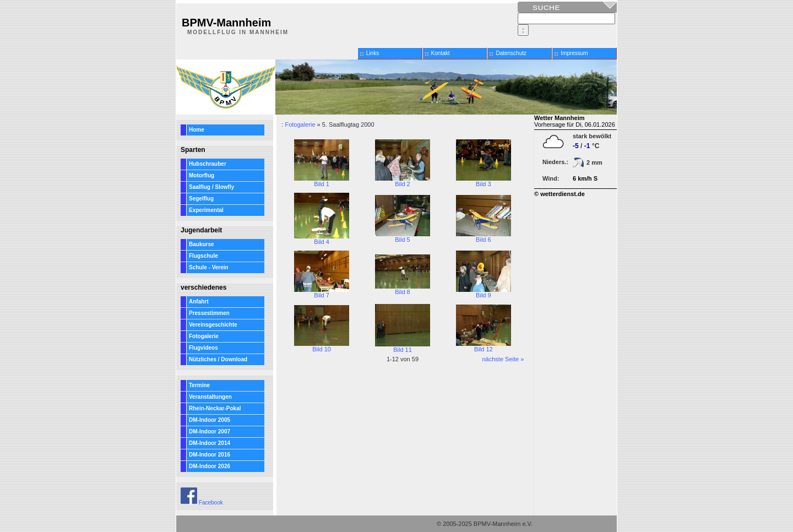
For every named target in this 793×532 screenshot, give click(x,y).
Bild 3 (484, 181)
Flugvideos (203, 348)
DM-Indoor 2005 (210, 420)
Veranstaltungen (210, 397)
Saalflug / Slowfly (211, 187)
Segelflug (201, 199)
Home (197, 130)
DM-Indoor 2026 (210, 466)
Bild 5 (403, 237)
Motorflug (202, 175)
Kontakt (441, 53)
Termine (199, 385)
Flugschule (203, 256)
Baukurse (202, 244)
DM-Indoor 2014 (210, 443)
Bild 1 (322, 181)
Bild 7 (322, 292)
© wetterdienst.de (560, 194)
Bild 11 (403, 347)
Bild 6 (484, 237)
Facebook (202, 503)
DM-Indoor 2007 (210, 431)
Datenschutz (511, 53)
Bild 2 (403, 181)
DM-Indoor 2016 (210, 455)
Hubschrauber (208, 164)
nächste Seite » (503, 359)
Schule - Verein (209, 267)
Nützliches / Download (218, 359)
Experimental (206, 210)
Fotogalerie (204, 336)
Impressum (574, 53)
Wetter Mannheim (559, 118)
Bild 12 (484, 346)
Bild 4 (322, 239)
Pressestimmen (209, 313)
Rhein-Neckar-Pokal (215, 408)
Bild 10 (322, 346)
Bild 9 (484, 292)
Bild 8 (403, 289)
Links (373, 53)
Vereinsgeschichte (213, 325)
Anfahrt (199, 302)
